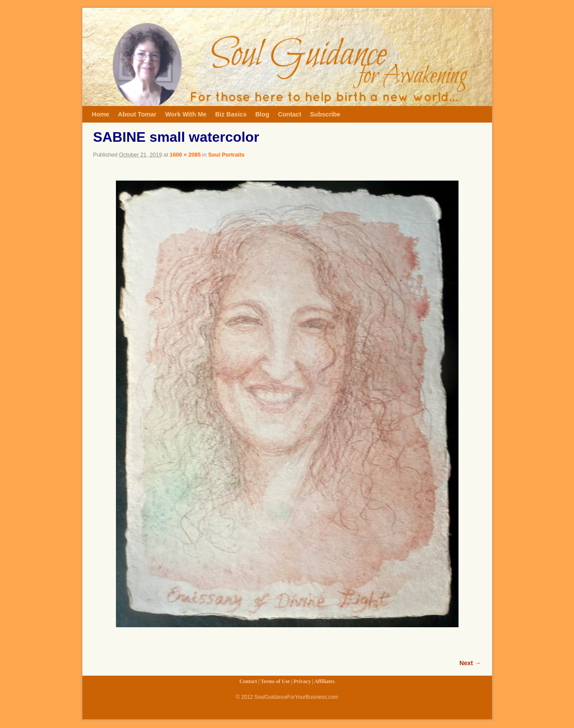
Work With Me (186, 114)
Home (101, 114)
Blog (262, 114)
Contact (290, 114)
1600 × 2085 (185, 155)
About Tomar (137, 114)
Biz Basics (231, 114)
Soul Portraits (227, 155)
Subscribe (325, 114)
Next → (470, 663)
